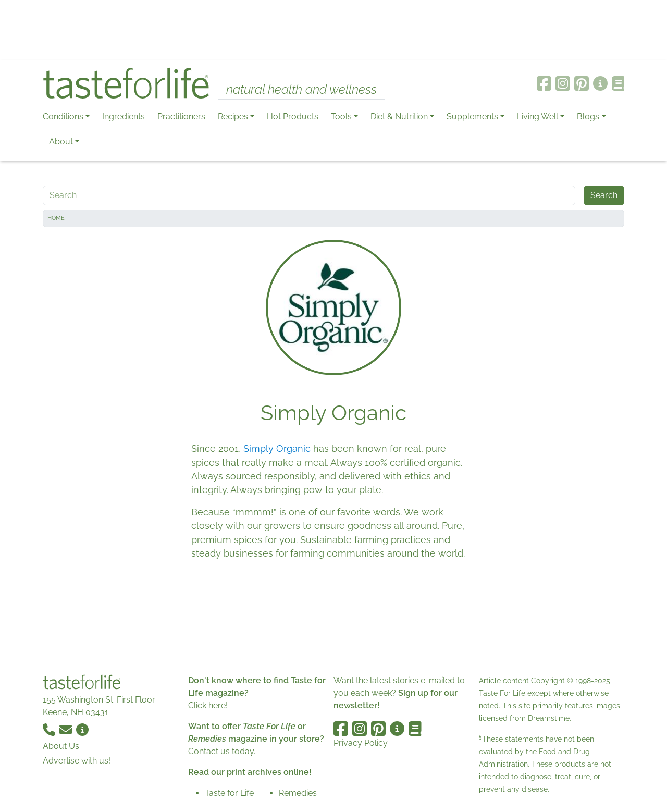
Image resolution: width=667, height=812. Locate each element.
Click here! (208, 705)
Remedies (298, 793)
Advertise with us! (77, 761)
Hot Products (293, 116)
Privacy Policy (361, 743)
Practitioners (181, 116)
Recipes (233, 116)
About (61, 142)
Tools (341, 116)
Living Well (538, 116)
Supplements (472, 116)
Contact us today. (222, 751)
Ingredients (123, 116)
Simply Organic (277, 448)
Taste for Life (229, 793)
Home (56, 218)
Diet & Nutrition (399, 116)
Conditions (63, 116)
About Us (61, 746)
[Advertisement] (333, 30)
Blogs (588, 116)
